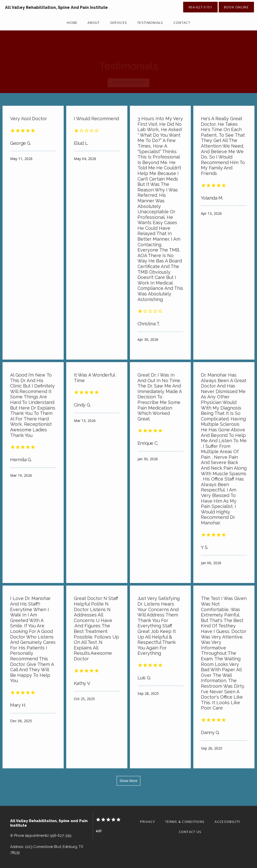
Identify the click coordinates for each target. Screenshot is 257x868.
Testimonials (150, 23)
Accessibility (227, 822)
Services (119, 23)
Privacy (148, 822)
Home (72, 23)
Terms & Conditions (185, 822)
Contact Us (190, 832)
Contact (182, 23)
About (94, 23)
